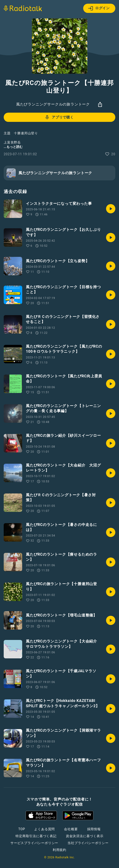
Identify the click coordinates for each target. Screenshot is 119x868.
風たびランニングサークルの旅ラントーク (53, 104)
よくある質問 (44, 829)
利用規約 (59, 850)
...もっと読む (13, 147)
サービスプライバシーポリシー (34, 843)
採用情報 (94, 829)
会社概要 (71, 829)
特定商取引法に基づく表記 (36, 836)
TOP (22, 829)
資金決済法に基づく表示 (85, 836)
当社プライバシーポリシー (88, 843)
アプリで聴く (59, 117)
